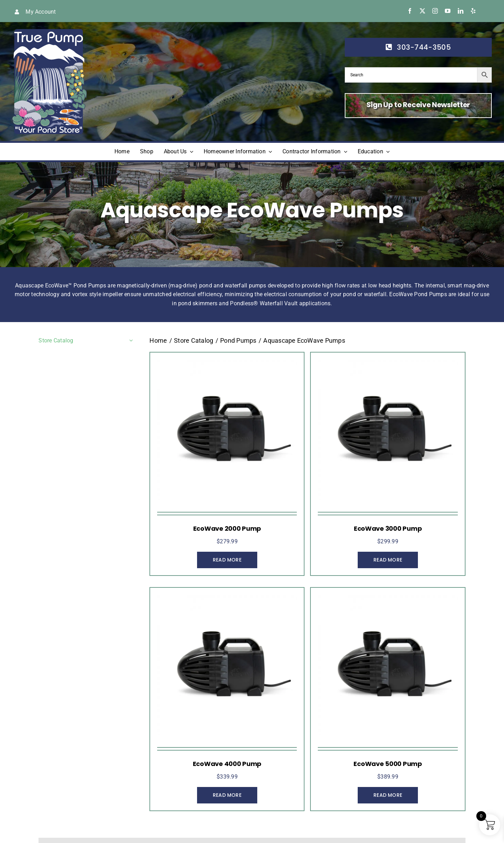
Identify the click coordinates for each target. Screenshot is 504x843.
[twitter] (422, 11)
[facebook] (410, 11)
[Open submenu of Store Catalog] (129, 341)
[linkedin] (461, 11)
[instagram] (435, 11)
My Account (41, 12)
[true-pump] (50, 32)
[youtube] (448, 11)
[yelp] (473, 11)
